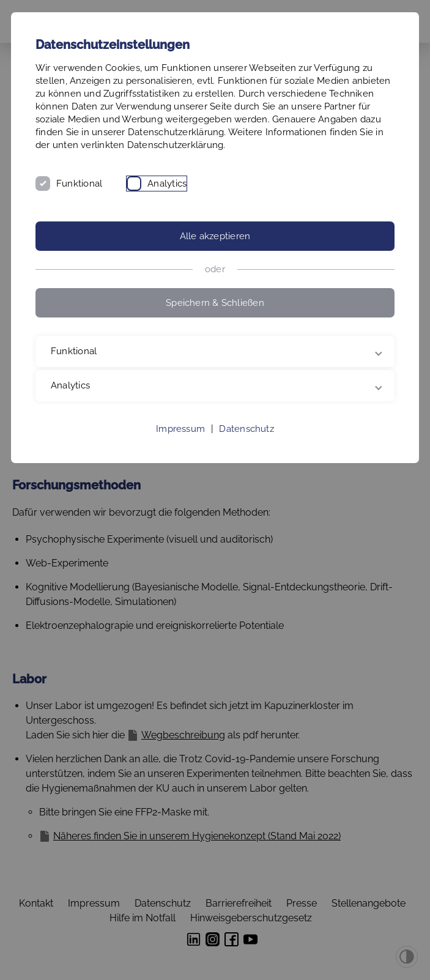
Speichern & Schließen (215, 303)
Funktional (79, 184)
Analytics (167, 184)
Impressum (180, 429)
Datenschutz (246, 429)
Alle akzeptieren (215, 236)
